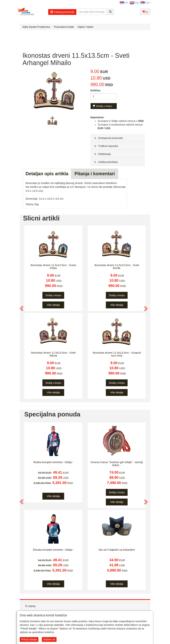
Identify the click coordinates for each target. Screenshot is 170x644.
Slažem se (49, 639)
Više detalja (53, 305)
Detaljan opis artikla (47, 174)
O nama (30, 606)
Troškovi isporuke (106, 146)
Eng (134, 3)
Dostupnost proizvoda (108, 138)
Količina (95, 90)
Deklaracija (102, 154)
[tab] (118, 138)
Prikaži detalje (29, 639)
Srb (124, 3)
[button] (22, 309)
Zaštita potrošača (105, 162)
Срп (145, 3)
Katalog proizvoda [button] (62, 12)
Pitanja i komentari (95, 174)
